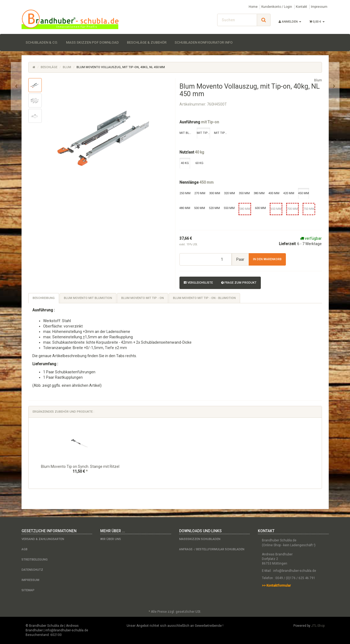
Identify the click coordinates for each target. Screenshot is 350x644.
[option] (80, 453)
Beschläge (49, 67)
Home (253, 7)
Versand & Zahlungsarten (43, 539)
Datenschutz (32, 570)
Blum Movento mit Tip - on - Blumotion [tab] (204, 298)
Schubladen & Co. (42, 42)
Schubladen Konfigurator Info (204, 42)
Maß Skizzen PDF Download (92, 42)
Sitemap (28, 590)
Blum (67, 67)
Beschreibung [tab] (44, 298)
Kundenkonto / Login (277, 7)
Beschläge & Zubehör (147, 42)
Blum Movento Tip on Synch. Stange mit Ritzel (80, 467)
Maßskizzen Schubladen (200, 539)
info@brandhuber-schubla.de (295, 571)
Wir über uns (111, 539)
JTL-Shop (318, 626)
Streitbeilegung (35, 560)
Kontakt (302, 7)
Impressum (319, 7)
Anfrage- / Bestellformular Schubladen (212, 549)
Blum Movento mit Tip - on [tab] (143, 298)
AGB (25, 549)
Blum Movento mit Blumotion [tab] (88, 298)
